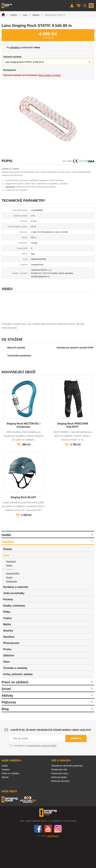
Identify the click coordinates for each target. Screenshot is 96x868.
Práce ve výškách (15, 710)
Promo (7, 677)
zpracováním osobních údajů (42, 774)
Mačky (7, 652)
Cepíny (7, 646)
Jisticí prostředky (14, 621)
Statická (36, 15)
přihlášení (15, 47)
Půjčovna (9, 730)
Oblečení (9, 683)
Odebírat (76, 766)
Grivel (6, 717)
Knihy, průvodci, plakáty (18, 702)
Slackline (9, 665)
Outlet (6, 563)
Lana (25, 15)
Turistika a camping (15, 696)
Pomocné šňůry (13, 601)
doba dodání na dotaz (49, 75)
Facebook (38, 857)
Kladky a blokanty (14, 634)
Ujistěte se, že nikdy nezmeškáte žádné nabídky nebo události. (51, 758)
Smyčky (8, 659)
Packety (8, 627)
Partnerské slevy (59, 801)
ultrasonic (10, 187)
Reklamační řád (59, 798)
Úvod (3, 15)
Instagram (58, 857)
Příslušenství (12, 609)
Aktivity (7, 724)
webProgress (53, 864)
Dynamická (11, 589)
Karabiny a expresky (16, 615)
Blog (5, 737)
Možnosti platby (59, 805)
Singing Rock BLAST (23, 525)
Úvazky (8, 577)
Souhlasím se (35, 774)
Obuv (7, 690)
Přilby (7, 640)
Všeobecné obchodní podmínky (67, 794)
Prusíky (9, 605)
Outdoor (14, 15)
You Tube (48, 857)
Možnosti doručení (60, 809)
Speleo (9, 593)
